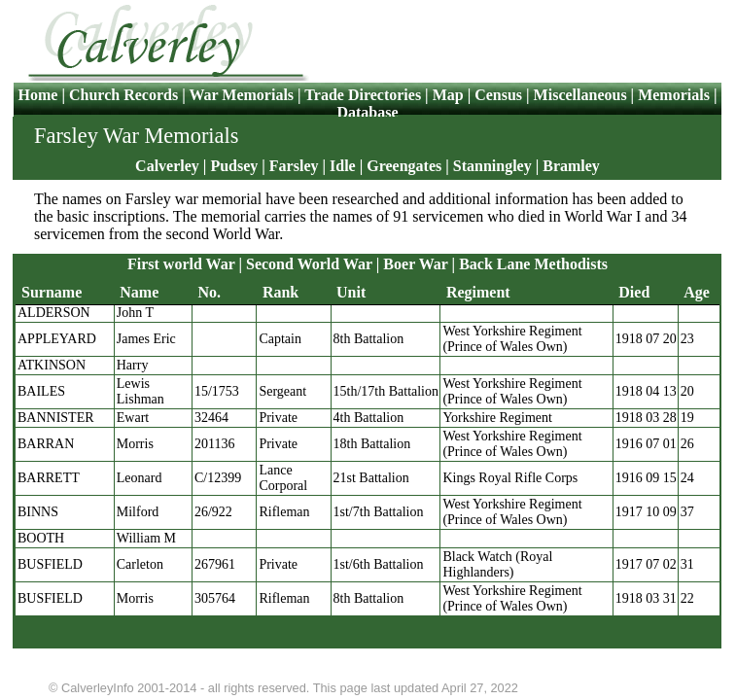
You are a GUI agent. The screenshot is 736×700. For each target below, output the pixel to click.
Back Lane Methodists (533, 264)
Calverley (167, 166)
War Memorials (241, 95)
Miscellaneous (580, 95)
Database (367, 112)
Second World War (309, 264)
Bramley (571, 166)
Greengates (404, 166)
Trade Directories (363, 95)
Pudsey (234, 166)
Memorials (674, 95)
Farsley (294, 166)
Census (498, 95)
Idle (343, 166)
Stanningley (492, 166)
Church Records (123, 95)
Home (40, 95)
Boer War (415, 264)
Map (448, 95)
